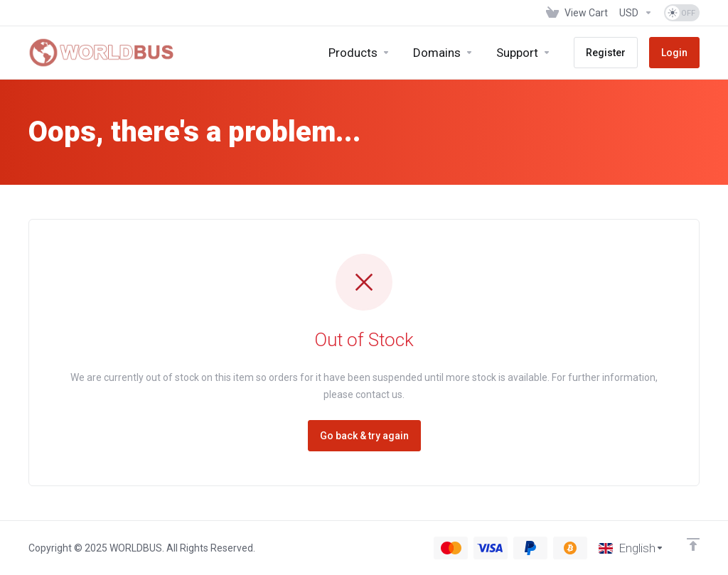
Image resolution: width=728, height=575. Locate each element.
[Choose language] (631, 548)
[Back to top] (693, 544)
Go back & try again (364, 436)
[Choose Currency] (636, 13)
